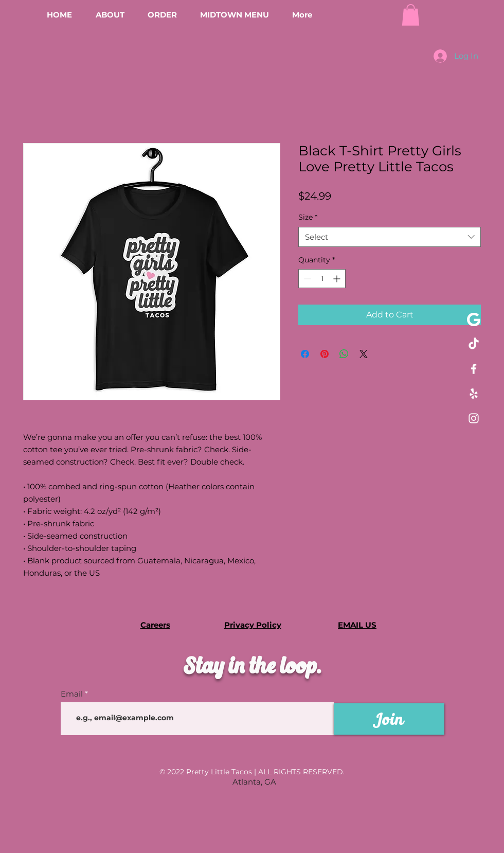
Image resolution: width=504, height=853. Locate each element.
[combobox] (390, 237)
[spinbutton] (322, 279)
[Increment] (338, 279)
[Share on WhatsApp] (344, 354)
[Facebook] (474, 369)
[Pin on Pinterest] (325, 354)
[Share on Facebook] (305, 354)
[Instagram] (474, 418)
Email (72, 694)
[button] (411, 15)
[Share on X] (364, 354)
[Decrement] (306, 279)
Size (308, 217)
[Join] (389, 719)
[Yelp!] (474, 394)
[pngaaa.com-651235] (474, 319)
